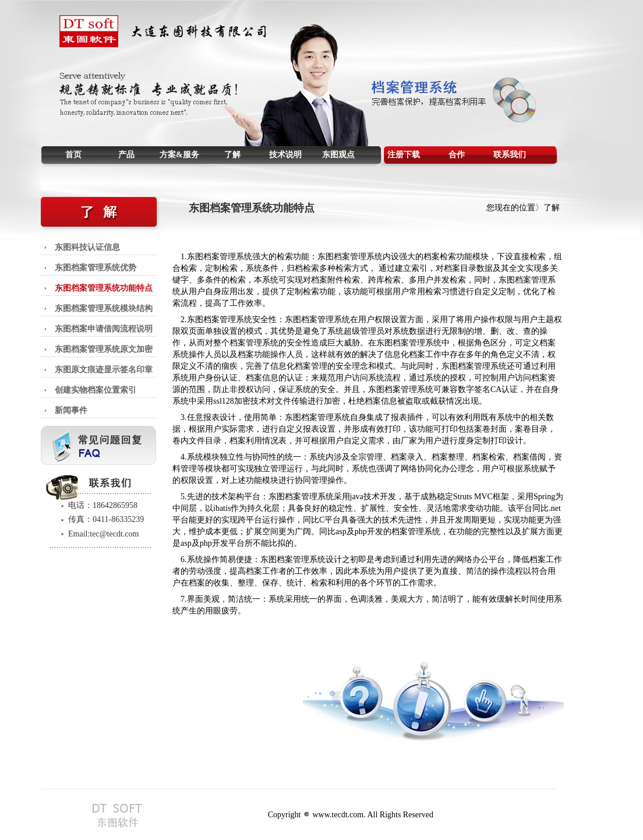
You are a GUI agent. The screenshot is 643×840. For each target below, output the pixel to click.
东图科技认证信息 (87, 247)
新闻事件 (71, 410)
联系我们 (510, 155)
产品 (126, 155)
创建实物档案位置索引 (96, 390)
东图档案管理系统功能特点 (104, 288)
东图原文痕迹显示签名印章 (104, 370)
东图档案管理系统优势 (96, 268)
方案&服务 (179, 155)
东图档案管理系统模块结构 (104, 308)
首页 (73, 155)
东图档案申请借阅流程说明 (104, 329)
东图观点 (338, 155)
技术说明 (285, 155)
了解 (232, 155)
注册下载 (404, 155)
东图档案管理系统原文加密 (104, 349)
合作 (457, 155)
